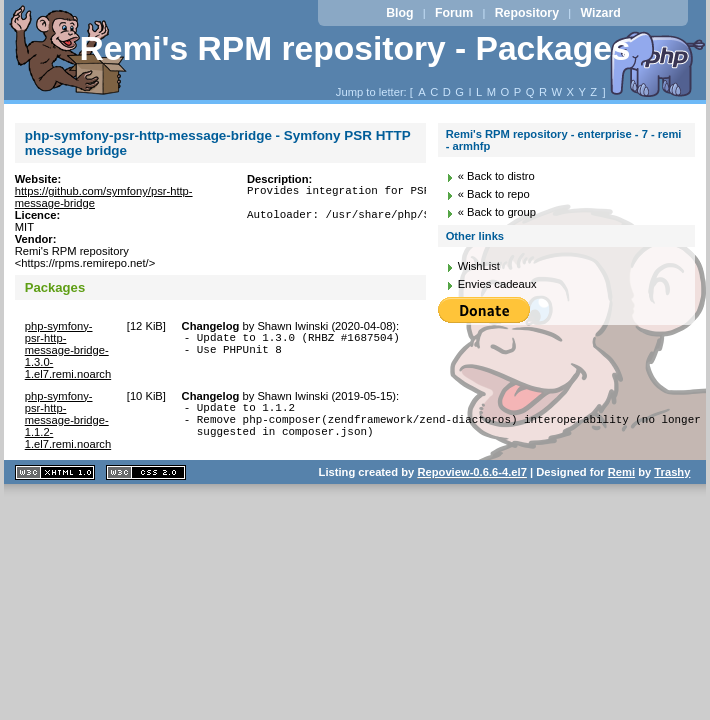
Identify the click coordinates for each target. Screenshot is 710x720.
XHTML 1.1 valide (55, 472)
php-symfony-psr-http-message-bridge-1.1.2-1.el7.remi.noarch (68, 420)
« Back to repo (494, 194)
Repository (527, 13)
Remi (621, 472)
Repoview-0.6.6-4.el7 (471, 472)
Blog (399, 13)
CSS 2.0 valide (146, 472)
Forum (454, 13)
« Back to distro (496, 176)
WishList (479, 266)
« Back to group (497, 212)
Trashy (672, 472)
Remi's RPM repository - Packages (354, 48)
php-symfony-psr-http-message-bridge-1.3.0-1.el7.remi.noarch (68, 350)
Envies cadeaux (497, 284)
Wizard (600, 13)
